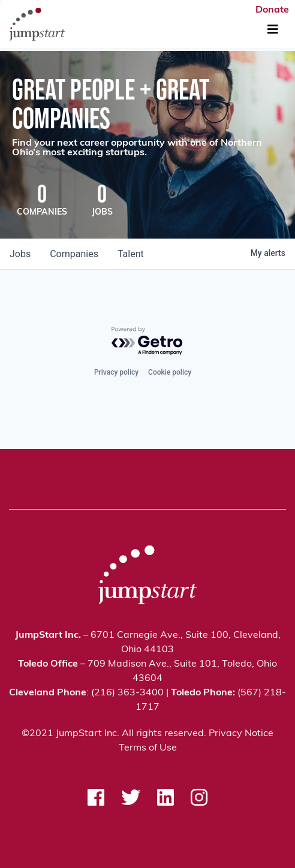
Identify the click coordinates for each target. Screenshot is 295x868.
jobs (20, 254)
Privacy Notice (241, 734)
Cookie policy (170, 372)
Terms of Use (148, 748)
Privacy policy (116, 372)
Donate (272, 10)
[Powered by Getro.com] (147, 341)
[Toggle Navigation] (273, 30)
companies (74, 254)
